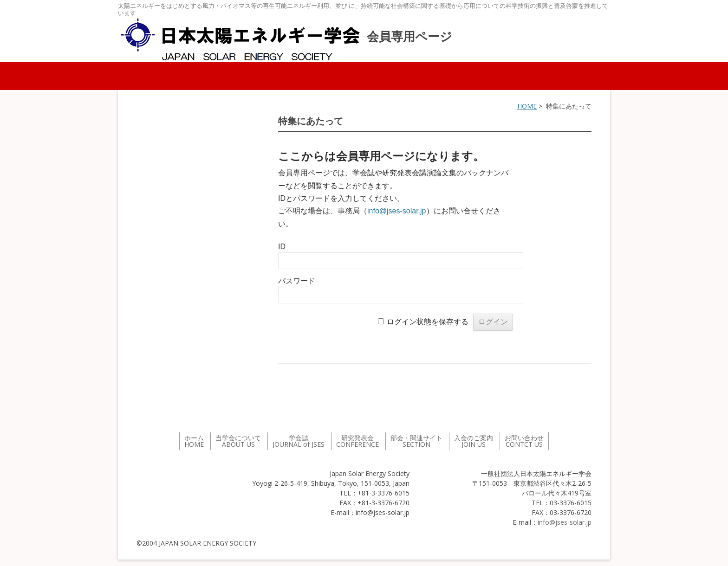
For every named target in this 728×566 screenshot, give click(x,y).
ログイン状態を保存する (428, 322)
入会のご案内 (474, 441)
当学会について (238, 441)
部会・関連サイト (416, 441)
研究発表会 (357, 441)
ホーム (194, 441)
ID (282, 247)
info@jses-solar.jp (397, 211)
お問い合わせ (524, 441)
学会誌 (299, 441)
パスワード (297, 281)
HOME (527, 106)
